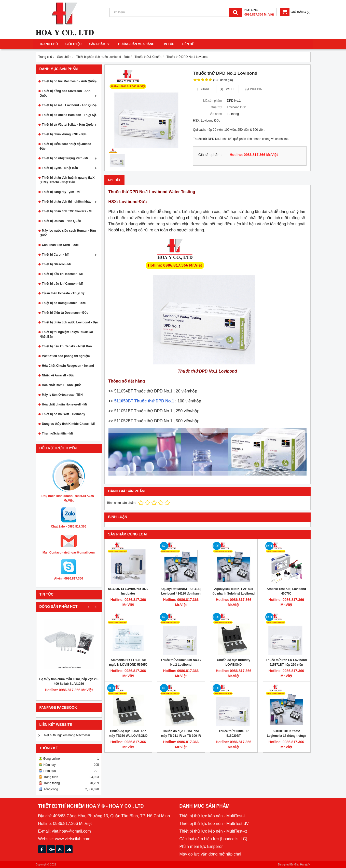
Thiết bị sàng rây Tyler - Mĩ (61, 192)
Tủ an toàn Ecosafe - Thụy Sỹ (63, 293)
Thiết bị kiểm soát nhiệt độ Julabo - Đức (66, 146)
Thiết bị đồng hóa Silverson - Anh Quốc (69, 93)
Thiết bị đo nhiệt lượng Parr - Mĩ (70, 158)
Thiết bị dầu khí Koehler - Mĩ (62, 274)
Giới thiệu (73, 44)
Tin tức (167, 44)
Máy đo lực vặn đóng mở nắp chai (210, 854)
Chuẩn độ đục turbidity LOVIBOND (234, 662)
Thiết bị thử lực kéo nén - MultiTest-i (212, 816)
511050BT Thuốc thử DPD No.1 (144, 401)
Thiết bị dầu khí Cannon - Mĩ (62, 284)
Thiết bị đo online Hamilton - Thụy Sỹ (70, 115)
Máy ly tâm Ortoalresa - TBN (62, 395)
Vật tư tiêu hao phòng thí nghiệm (66, 356)
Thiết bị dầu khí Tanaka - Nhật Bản (67, 346)
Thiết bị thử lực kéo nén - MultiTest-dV (214, 824)
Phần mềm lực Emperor (201, 846)
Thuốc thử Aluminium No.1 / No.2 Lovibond (181, 662)
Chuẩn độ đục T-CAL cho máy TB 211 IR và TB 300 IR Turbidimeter (181, 736)
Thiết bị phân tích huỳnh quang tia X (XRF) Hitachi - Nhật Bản (67, 180)
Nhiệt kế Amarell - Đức (58, 375)
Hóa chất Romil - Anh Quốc (62, 385)
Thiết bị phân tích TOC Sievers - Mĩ (67, 211)
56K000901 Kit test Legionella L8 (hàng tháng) (286, 733)
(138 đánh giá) (223, 80)
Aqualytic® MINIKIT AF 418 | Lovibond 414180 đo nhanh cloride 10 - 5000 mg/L (181, 594)
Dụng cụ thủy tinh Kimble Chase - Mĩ (68, 424)
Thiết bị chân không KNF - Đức (64, 134)
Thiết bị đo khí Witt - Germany (64, 414)
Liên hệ (187, 44)
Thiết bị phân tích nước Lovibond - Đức (70, 322)
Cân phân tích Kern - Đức (60, 245)
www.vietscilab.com (73, 839)
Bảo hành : (216, 114)
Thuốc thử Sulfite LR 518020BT (234, 733)
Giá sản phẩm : (210, 155)
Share (204, 89)
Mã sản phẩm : (213, 101)
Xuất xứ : (217, 107)
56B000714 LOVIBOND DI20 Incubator (128, 591)
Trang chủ (49, 44)
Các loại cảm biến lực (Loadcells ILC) (213, 839)
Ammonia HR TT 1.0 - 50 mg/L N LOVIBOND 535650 (128, 662)
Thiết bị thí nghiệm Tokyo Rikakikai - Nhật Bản (67, 334)
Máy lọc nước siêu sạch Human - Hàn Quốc (68, 233)
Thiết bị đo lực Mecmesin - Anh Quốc (70, 81)
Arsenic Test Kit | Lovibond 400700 (286, 591)
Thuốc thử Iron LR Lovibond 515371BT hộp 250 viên (286, 662)
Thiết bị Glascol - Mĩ (56, 264)
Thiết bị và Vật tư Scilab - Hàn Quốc (70, 125)
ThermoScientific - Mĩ (57, 433)
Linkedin (254, 89)
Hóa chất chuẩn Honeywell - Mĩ (65, 404)
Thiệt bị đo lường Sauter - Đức (64, 303)
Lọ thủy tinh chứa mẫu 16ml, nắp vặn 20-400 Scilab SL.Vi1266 (69, 681)
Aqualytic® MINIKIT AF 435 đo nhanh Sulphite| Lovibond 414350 (234, 594)
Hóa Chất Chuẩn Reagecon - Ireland (68, 366)
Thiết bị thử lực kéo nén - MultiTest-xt (213, 831)
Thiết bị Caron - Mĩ (70, 255)
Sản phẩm (99, 44)
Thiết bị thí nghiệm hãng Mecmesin (66, 735)
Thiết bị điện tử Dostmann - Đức (65, 313)
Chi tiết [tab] (114, 180)
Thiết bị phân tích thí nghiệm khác (70, 202)
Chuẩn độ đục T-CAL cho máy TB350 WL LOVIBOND (128, 733)
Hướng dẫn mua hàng (135, 44)
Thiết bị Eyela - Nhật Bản (70, 168)
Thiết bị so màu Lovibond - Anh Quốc (70, 105)
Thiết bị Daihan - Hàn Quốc (61, 221)
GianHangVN (302, 864)
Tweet (227, 89)
